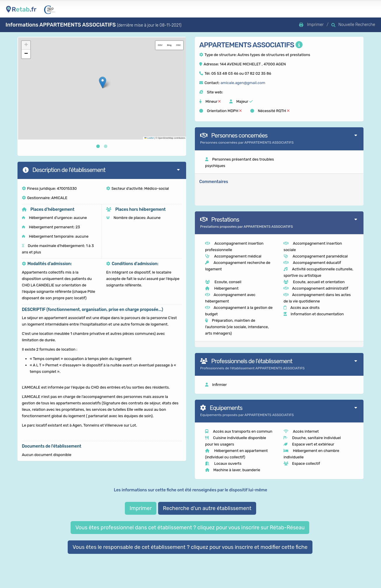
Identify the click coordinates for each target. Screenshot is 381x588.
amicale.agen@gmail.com (243, 83)
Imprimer (141, 508)
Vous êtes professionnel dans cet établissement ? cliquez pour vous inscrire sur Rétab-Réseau (190, 528)
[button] (103, 82)
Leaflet (149, 138)
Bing (169, 45)
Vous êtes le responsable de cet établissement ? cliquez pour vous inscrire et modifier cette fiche (190, 547)
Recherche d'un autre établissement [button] (207, 508)
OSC (179, 45)
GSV (160, 45)
